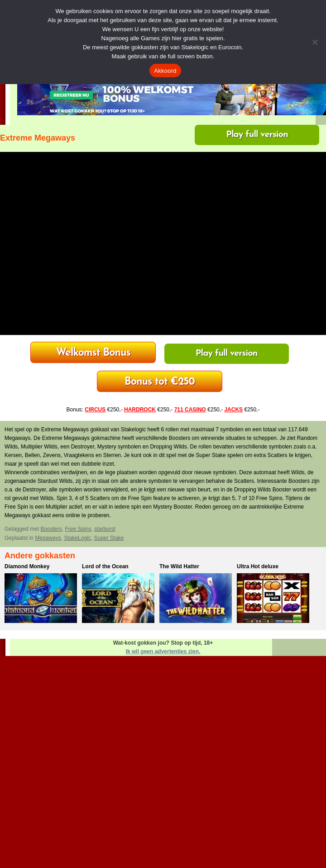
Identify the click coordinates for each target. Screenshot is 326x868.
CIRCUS (95, 410)
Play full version (257, 135)
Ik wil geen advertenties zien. (163, 651)
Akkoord (165, 71)
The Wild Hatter (179, 566)
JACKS (233, 410)
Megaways (48, 538)
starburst (105, 529)
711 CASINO (190, 410)
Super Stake (109, 538)
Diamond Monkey (27, 566)
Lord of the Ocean (105, 566)
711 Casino (160, 382)
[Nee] (315, 42)
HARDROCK (140, 410)
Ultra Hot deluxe (258, 566)
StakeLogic (77, 538)
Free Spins (78, 529)
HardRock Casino (93, 353)
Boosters (51, 529)
